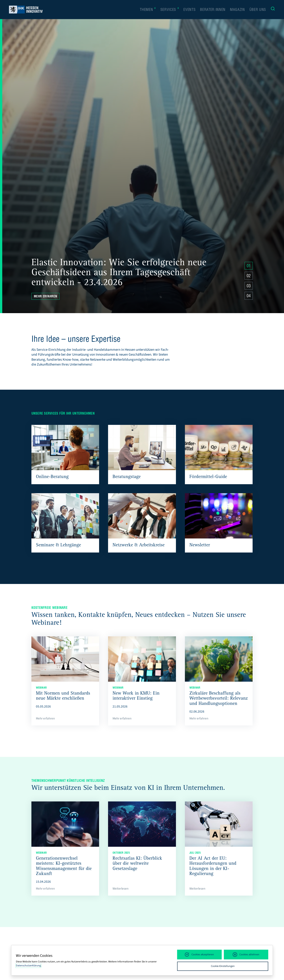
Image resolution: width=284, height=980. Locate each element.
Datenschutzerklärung (28, 966)
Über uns (258, 10)
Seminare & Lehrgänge (58, 545)
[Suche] (273, 10)
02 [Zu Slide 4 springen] (249, 276)
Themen (148, 10)
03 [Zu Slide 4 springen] (249, 286)
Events (189, 10)
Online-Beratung (52, 477)
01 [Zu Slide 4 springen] (249, 266)
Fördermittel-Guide (208, 477)
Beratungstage (127, 477)
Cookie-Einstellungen (223, 966)
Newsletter (200, 545)
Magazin (237, 10)
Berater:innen (213, 10)
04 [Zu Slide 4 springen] (249, 296)
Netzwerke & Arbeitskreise (139, 545)
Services (170, 10)
